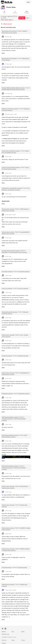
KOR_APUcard (24, 486)
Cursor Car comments (7, 288)
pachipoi (25, 31)
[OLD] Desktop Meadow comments (10, 417)
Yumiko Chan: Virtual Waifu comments (11, 151)
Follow (22, 18)
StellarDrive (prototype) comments (10, 109)
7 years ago (8, 571)
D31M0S (23, 528)
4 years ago (8, 194)
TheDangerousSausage (7, 419)
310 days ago (9, 114)
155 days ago (9, 93)
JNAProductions (24, 209)
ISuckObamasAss (24, 373)
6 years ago (8, 424)
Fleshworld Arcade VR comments (10, 312)
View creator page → (7, 20)
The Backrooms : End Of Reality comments (12, 188)
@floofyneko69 (7, 24)
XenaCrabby (5, 252)
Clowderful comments (7, 356)
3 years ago (8, 173)
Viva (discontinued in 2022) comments (11, 251)
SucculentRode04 (25, 232)
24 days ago (8, 37)
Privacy (23, 640)
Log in (28, 2)
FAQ (13, 632)
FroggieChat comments (7, 394)
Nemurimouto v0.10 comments (9, 31)
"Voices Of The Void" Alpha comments (11, 167)
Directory (4, 640)
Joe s (22, 335)
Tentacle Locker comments (8, 209)
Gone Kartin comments (7, 271)
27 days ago (8, 64)
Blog (23, 632)
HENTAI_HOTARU (25, 549)
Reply (3, 53)
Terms (13, 640)
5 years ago (8, 397)
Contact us (5, 634)
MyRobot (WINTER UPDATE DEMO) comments (13, 88)
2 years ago (8, 156)
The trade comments (7, 567)
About (4, 632)
